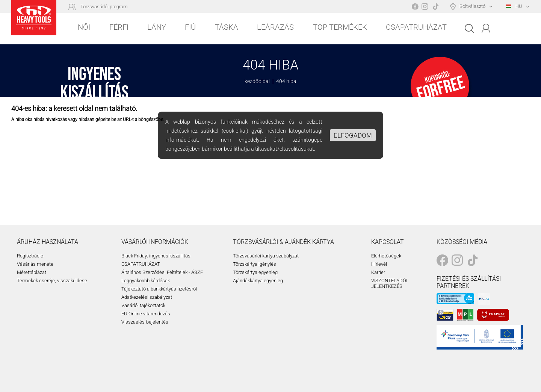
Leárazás (275, 27)
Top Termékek (340, 27)
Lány (157, 27)
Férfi (119, 27)
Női (84, 27)
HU (514, 6)
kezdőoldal (257, 81)
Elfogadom (353, 135)
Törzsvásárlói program (104, 7)
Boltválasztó (472, 6)
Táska (227, 27)
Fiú (190, 27)
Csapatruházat (416, 27)
